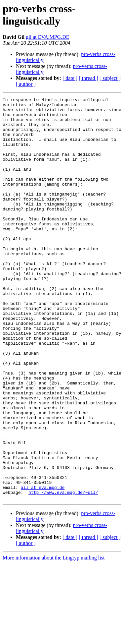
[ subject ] (110, 78)
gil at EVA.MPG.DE (47, 37)
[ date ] (70, 78)
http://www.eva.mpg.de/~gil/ (63, 572)
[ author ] (26, 84)
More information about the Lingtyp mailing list (54, 638)
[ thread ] (88, 78)
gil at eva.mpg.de (43, 566)
